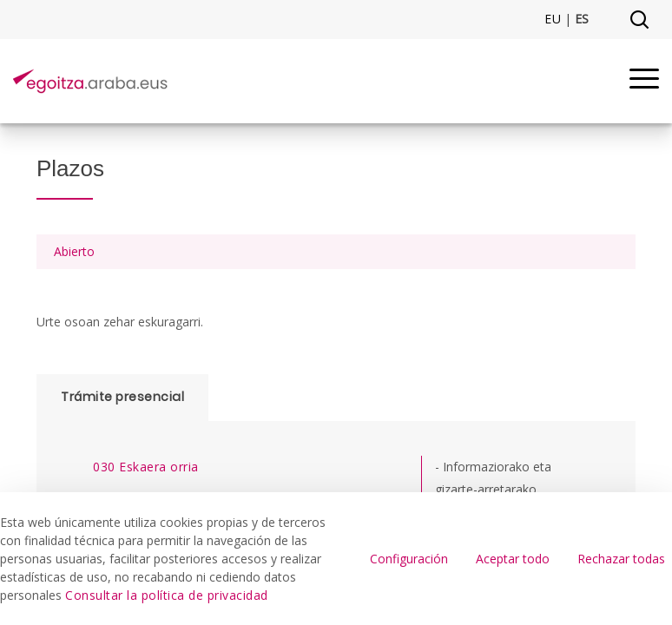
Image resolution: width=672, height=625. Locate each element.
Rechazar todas (621, 559)
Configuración (409, 559)
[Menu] (644, 81)
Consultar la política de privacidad (167, 595)
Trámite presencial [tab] (122, 397)
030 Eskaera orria (146, 467)
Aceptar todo (513, 559)
